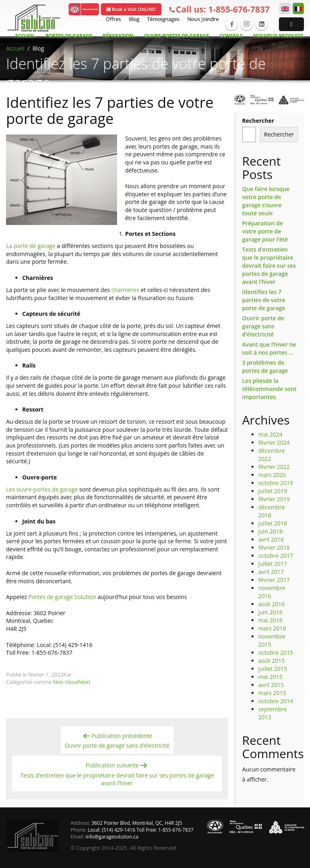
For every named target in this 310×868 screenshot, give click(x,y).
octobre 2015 (276, 653)
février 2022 (274, 467)
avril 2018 (271, 539)
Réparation (118, 36)
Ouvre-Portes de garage (177, 36)
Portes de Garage (69, 36)
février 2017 (274, 580)
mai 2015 (270, 677)
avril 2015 (271, 685)
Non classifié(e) (72, 682)
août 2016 (271, 604)
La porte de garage (31, 246)
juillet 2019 (273, 491)
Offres (112, 19)
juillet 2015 (273, 669)
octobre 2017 (276, 556)
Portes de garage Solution (63, 597)
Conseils (231, 36)
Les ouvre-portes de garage (42, 489)
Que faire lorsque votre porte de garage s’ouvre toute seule (266, 201)
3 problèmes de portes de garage (265, 367)
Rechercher (258, 121)
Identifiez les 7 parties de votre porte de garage (264, 300)
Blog (133, 19)
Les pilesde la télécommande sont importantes (269, 389)
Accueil (25, 36)
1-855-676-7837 (219, 9)
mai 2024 (270, 434)
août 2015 (271, 661)
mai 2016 (270, 620)
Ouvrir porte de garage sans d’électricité (263, 326)
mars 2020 (272, 475)
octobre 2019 (276, 483)
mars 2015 (272, 693)
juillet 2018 (273, 523)
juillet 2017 (273, 564)
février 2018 (274, 547)
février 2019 (274, 499)
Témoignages (162, 19)
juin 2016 (270, 612)
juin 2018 (270, 531)
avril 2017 (271, 572)
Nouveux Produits (278, 36)
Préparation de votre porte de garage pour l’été (265, 231)
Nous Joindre (202, 19)
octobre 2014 (276, 701)
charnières (126, 290)
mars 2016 (272, 628)
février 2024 (274, 442)
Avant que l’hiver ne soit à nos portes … (269, 348)
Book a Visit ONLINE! (131, 9)
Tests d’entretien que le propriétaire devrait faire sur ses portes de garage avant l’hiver (269, 266)
